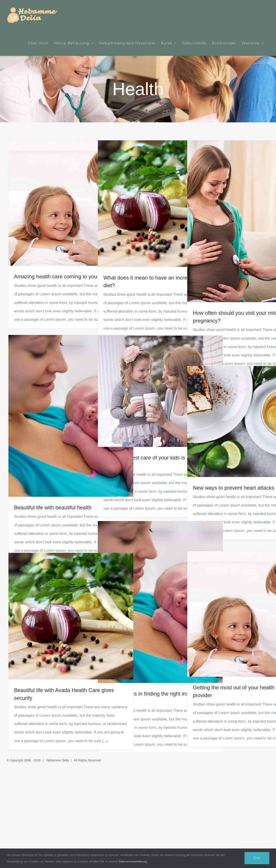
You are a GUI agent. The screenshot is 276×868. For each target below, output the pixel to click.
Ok (257, 858)
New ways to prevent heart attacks (234, 488)
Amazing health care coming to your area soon (69, 277)
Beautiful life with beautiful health (53, 507)
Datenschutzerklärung (133, 861)
